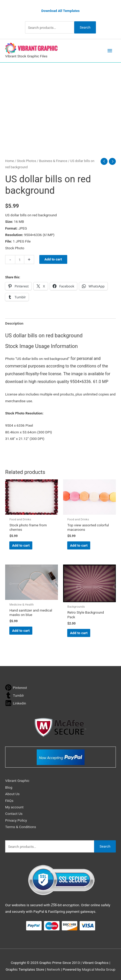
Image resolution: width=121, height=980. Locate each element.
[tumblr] (15, 695)
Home (10, 161)
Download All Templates (61, 11)
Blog (9, 787)
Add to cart (53, 259)
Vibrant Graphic (17, 781)
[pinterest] (16, 687)
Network (53, 969)
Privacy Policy (16, 820)
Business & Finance (53, 161)
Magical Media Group (99, 969)
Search (85, 27)
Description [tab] (14, 323)
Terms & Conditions (21, 827)
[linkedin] (16, 703)
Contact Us (14, 814)
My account (14, 807)
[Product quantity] (20, 260)
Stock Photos (26, 161)
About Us (12, 794)
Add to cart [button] (21, 545)
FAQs (9, 801)
